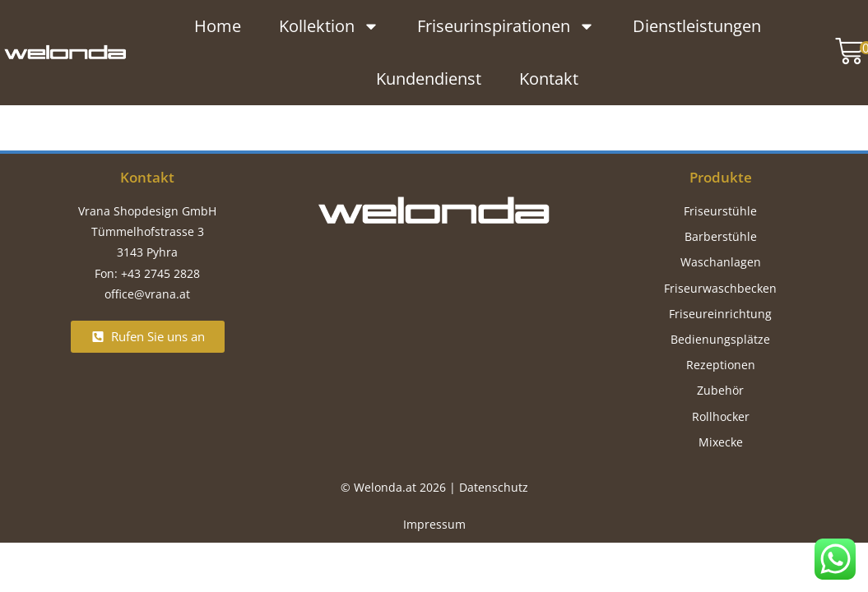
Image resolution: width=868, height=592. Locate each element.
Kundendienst (429, 78)
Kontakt (549, 78)
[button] (846, 52)
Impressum (434, 524)
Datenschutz (494, 487)
